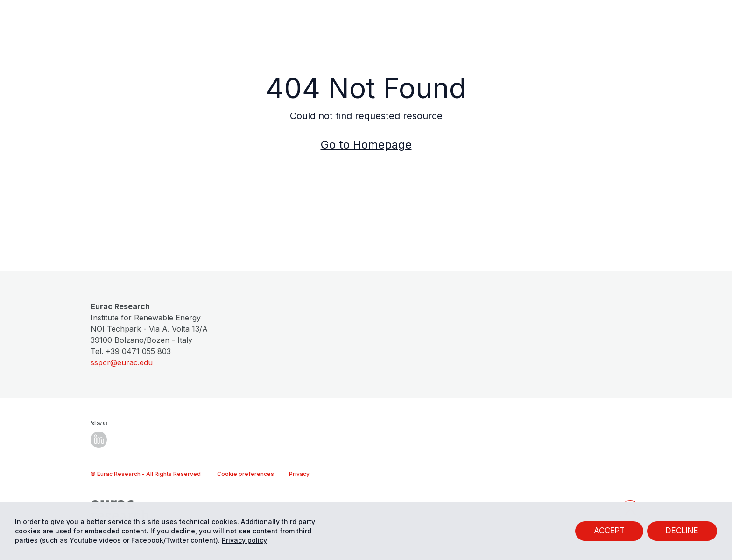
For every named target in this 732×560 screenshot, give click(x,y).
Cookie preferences (246, 474)
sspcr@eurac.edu (122, 362)
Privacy (299, 474)
